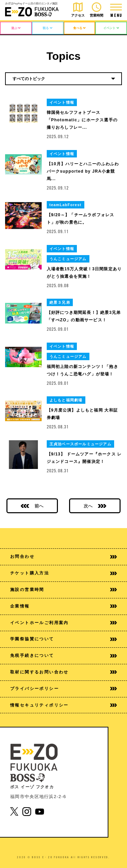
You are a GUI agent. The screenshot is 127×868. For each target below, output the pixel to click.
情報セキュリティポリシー (63, 705)
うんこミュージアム (68, 259)
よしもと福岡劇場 (66, 400)
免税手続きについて (63, 655)
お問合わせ (63, 556)
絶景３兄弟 (60, 302)
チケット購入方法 (63, 573)
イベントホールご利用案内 (63, 623)
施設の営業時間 (63, 590)
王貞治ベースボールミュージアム (80, 444)
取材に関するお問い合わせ (63, 672)
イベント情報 (62, 102)
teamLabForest (65, 205)
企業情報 (63, 606)
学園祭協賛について (63, 639)
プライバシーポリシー (63, 689)
